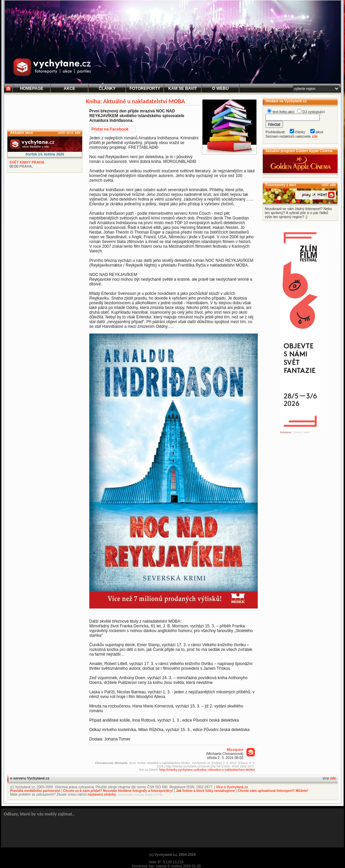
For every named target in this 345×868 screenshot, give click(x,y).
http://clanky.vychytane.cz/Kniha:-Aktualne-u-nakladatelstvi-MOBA (207, 770)
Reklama (286, 432)
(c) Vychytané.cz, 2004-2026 (172, 855)
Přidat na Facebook (110, 129)
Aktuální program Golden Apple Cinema (299, 151)
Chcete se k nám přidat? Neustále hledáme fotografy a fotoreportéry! (118, 791)
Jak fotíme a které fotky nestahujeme (205, 791)
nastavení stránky (102, 794)
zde (77, 133)
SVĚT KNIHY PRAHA (27, 162)
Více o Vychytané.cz (232, 787)
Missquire (235, 750)
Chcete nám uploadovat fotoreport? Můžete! (273, 791)
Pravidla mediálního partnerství (35, 791)
